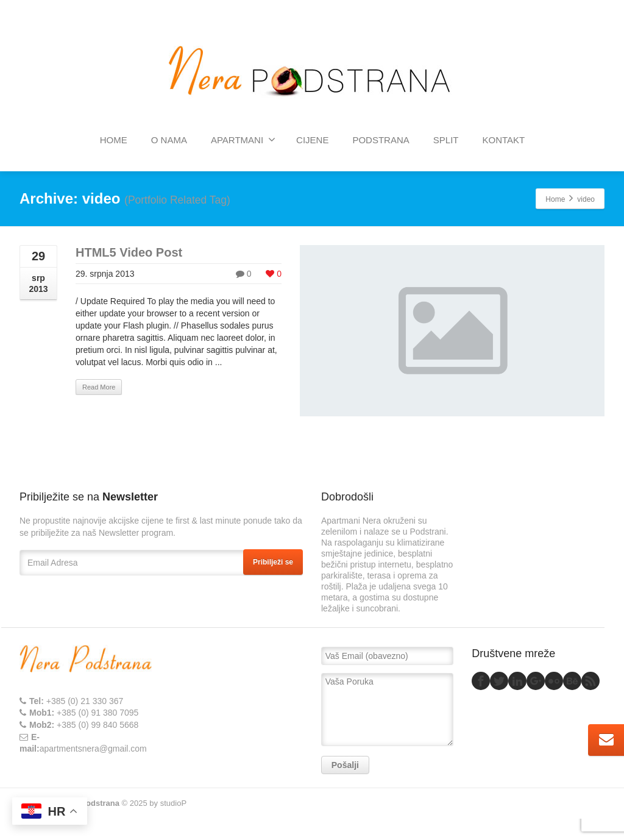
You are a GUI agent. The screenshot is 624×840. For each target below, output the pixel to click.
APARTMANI (243, 140)
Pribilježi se (273, 562)
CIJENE (312, 140)
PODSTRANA (381, 140)
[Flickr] (554, 681)
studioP (173, 803)
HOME (114, 140)
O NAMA (169, 140)
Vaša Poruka (387, 710)
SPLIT (446, 140)
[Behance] (572, 681)
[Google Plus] (536, 681)
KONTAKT (503, 140)
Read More (99, 387)
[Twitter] (499, 681)
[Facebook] (481, 681)
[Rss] (590, 681)
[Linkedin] (517, 681)
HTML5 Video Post (129, 252)
